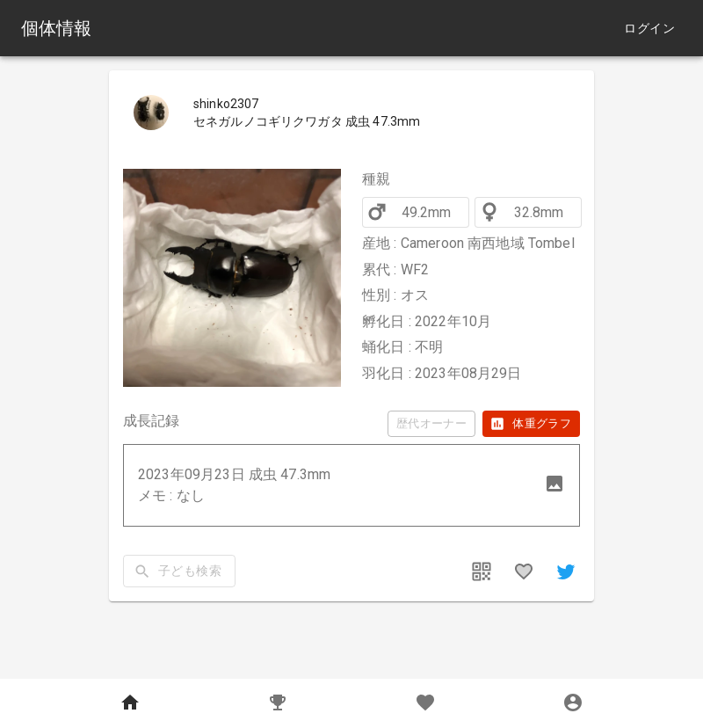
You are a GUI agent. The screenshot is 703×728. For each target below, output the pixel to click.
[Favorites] (425, 703)
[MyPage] (573, 703)
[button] (351, 485)
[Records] (278, 703)
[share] (566, 571)
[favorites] (524, 571)
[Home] (130, 703)
